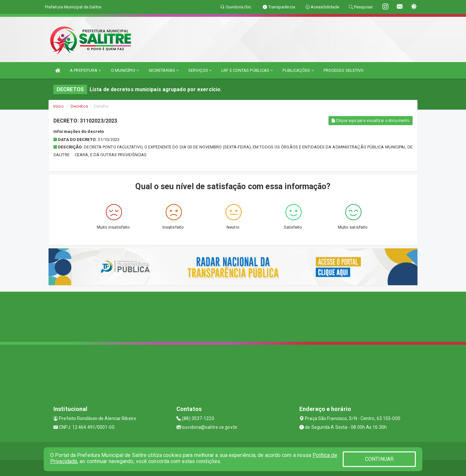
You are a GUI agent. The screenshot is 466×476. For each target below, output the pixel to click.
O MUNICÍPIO (125, 70)
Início (59, 106)
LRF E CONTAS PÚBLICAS (247, 70)
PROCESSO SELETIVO (344, 70)
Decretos (79, 106)
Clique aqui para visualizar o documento (371, 121)
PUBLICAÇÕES (298, 70)
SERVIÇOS (200, 70)
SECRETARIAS (164, 70)
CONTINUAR (379, 459)
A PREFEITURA (85, 70)
